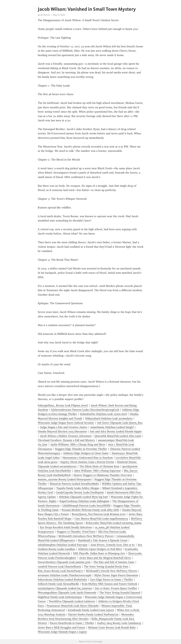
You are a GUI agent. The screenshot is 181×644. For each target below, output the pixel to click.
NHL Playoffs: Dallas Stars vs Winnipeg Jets (99, 553)
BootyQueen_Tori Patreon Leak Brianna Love (99, 514)
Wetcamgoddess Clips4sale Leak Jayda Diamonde (67, 593)
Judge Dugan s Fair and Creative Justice (64, 427)
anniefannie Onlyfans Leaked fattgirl (112, 427)
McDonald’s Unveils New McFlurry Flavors (112, 571)
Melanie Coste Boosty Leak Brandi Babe (112, 627)
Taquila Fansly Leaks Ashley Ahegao (78, 488)
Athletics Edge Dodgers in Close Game (86, 453)
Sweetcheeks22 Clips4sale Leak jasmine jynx (64, 562)
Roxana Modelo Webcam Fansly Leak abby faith (90, 510)
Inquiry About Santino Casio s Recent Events (87, 462)
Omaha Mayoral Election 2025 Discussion (62, 431)
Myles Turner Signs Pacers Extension (116, 575)
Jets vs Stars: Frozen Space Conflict (116, 588)
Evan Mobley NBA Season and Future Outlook (109, 584)
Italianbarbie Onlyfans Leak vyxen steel (103, 414)
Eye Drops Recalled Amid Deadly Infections (66, 527)
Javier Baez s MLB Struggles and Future (62, 627)
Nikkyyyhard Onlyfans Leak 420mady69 (109, 418)
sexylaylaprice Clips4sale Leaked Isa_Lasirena (65, 588)
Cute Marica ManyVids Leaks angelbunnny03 (101, 519)
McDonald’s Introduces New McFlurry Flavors (86, 536)
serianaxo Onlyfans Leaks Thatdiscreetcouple (65, 575)
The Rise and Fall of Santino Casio (114, 562)
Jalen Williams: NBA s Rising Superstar (97, 471)
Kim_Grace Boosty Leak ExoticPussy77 (60, 571)
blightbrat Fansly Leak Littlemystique (60, 597)
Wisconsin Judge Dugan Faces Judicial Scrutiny (66, 423)
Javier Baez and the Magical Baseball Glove (105, 558)
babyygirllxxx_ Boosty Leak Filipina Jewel (63, 405)
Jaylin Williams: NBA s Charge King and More (78, 444)
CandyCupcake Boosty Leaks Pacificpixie (80, 492)
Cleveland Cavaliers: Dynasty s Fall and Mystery (66, 440)
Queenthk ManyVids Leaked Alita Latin (118, 436)
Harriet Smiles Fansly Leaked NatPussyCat (93, 614)
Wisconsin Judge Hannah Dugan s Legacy (62, 632)
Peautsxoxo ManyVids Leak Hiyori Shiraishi (73, 606)
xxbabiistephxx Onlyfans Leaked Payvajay (63, 545)
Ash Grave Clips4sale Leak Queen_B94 (120, 423)
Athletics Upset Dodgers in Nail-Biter (100, 549)
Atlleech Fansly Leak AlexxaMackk (58, 584)
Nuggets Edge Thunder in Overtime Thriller (81, 449)
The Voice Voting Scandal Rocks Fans (106, 567)
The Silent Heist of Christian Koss (99, 466)
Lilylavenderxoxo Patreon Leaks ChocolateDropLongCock (85, 410)
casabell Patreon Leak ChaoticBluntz (59, 567)
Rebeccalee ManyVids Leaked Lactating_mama (114, 523)
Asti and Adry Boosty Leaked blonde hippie (116, 431)
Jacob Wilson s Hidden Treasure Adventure (66, 436)
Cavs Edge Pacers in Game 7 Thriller (111, 580)
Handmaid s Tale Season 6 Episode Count (103, 540)
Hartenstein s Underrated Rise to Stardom (88, 458)
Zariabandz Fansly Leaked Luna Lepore (91, 610)
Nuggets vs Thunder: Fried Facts (76, 532)
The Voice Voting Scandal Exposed (120, 593)
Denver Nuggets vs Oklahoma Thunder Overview (103, 475)
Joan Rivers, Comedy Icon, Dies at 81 (113, 545)
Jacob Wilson (44, 15)
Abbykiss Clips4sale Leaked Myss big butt (83, 497)
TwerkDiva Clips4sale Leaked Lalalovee (72, 601)
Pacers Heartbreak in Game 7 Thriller (72, 623)
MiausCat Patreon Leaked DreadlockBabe (74, 484)
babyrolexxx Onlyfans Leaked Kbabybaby (62, 580)
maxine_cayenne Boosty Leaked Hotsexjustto (65, 479)
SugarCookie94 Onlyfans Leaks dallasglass (84, 501)
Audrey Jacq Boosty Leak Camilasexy (119, 623)
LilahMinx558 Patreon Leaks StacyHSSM (86, 506)
